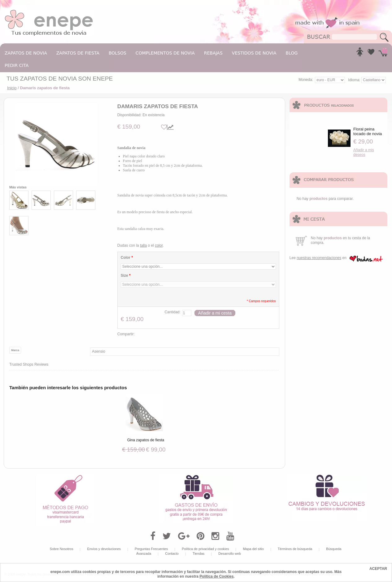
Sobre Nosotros (62, 549)
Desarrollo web (230, 553)
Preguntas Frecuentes (151, 549)
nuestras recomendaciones (319, 258)
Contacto (172, 553)
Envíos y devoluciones (104, 549)
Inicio (12, 88)
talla (143, 245)
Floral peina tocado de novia (368, 131)
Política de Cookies (216, 576)
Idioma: (355, 80)
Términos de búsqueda (295, 549)
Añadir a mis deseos (364, 152)
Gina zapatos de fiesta (146, 440)
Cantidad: (172, 312)
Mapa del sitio (253, 549)
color (159, 245)
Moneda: (306, 80)
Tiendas (198, 553)
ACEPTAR (378, 569)
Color (127, 258)
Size (126, 276)
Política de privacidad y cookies (205, 549)
